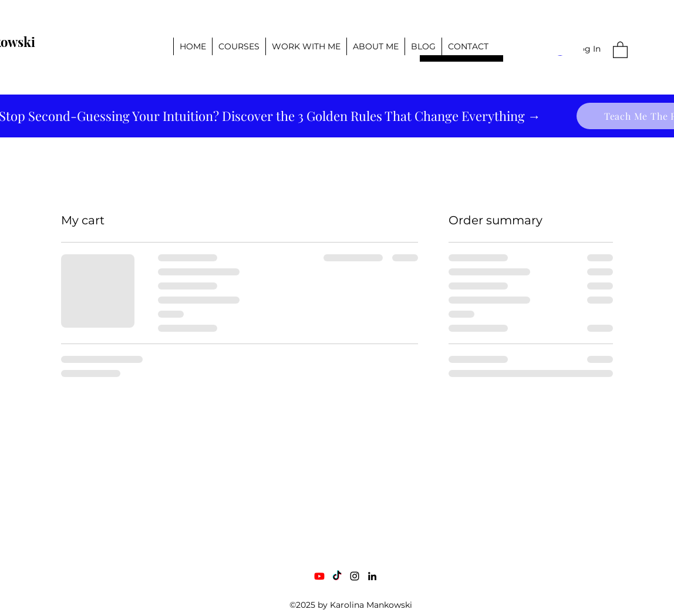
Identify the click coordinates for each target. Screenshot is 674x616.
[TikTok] (337, 576)
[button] (620, 49)
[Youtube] (319, 576)
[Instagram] (355, 576)
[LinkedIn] (372, 576)
